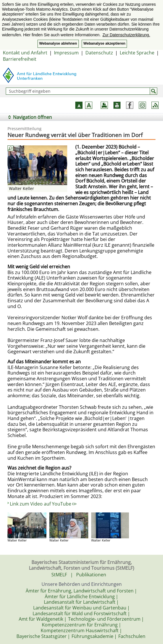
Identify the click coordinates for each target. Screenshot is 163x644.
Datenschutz (99, 53)
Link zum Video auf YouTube (43, 504)
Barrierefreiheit (20, 59)
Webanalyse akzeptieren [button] (104, 43)
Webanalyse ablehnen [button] (58, 43)
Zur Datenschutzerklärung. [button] (126, 35)
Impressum (66, 53)
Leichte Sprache (137, 53)
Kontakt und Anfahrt (25, 53)
